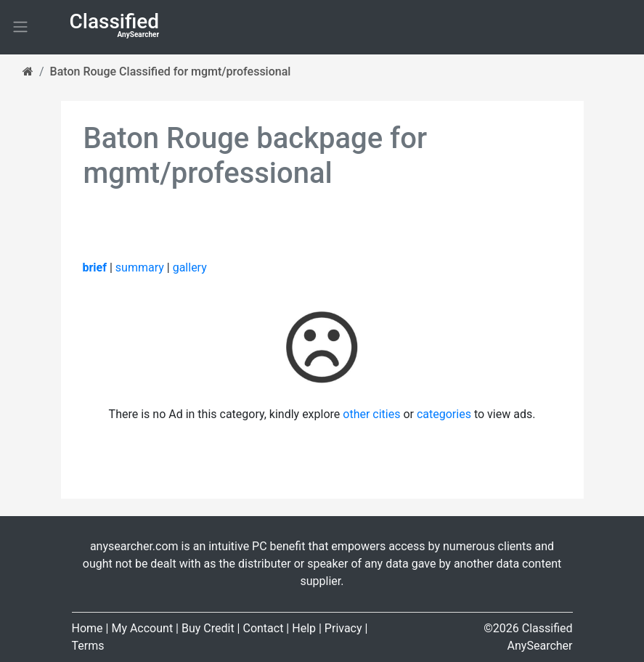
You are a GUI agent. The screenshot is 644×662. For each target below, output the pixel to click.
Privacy (343, 628)
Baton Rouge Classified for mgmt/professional (171, 71)
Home (87, 628)
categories (444, 414)
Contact (263, 628)
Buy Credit (208, 628)
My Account (142, 628)
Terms (88, 646)
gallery (190, 267)
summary (140, 267)
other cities (371, 414)
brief (95, 267)
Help (304, 628)
